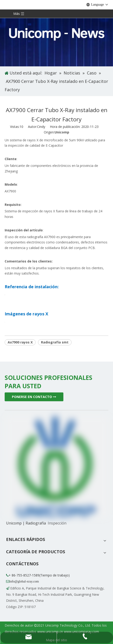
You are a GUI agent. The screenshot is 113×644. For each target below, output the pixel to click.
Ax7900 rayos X (20, 342)
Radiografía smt (55, 342)
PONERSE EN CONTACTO (34, 397)
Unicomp (62, 132)
